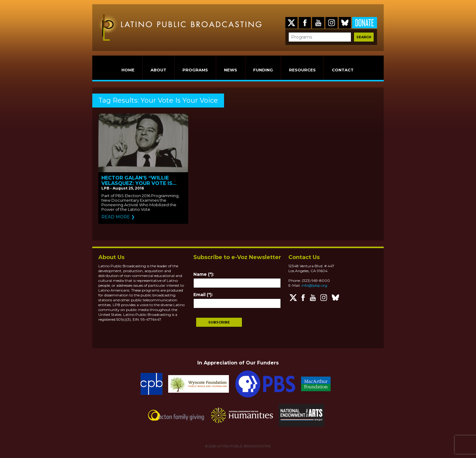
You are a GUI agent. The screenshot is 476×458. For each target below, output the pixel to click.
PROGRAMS (195, 70)
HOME (128, 70)
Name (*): (204, 274)
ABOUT (158, 70)
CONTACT (343, 70)
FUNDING (263, 70)
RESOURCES (302, 70)
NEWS (231, 70)
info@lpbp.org (314, 285)
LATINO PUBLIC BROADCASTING (243, 446)
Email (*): (203, 295)
